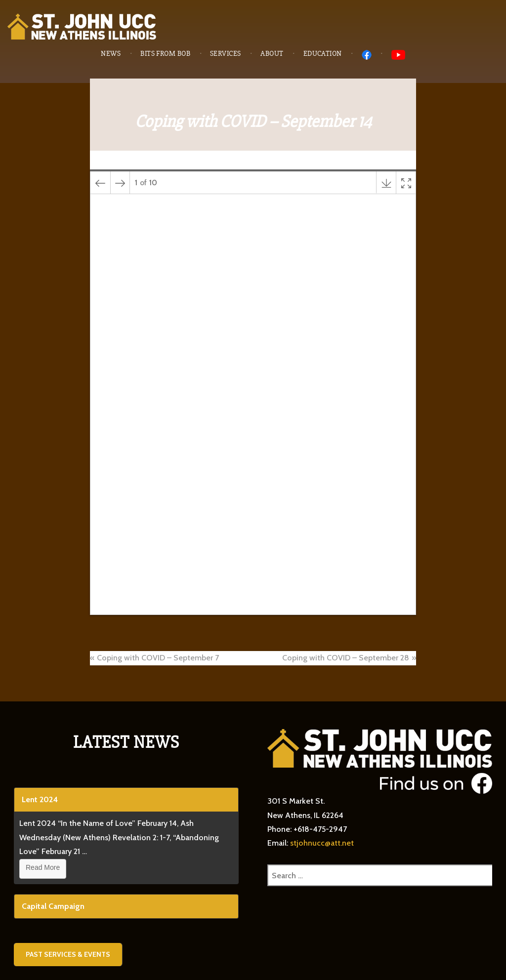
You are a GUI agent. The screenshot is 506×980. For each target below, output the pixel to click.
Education (323, 54)
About (272, 54)
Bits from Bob (165, 54)
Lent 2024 (40, 799)
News (111, 54)
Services (226, 54)
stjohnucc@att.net (322, 843)
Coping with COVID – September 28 (346, 658)
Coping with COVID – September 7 (158, 658)
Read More (43, 867)
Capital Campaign (53, 906)
